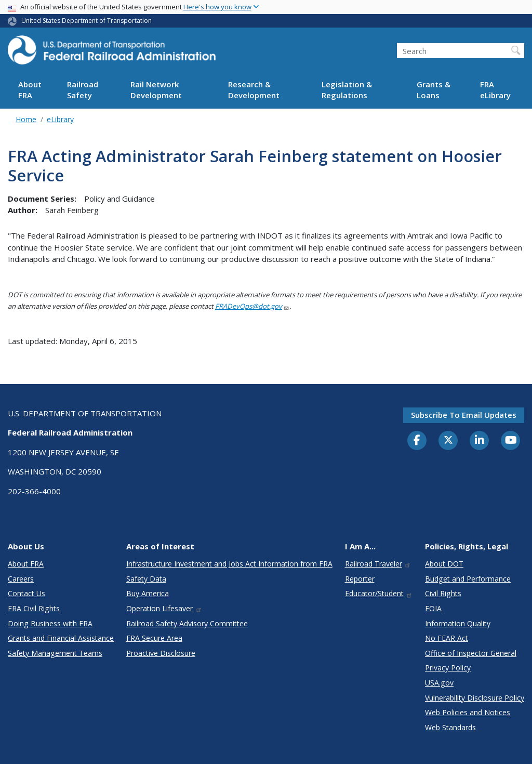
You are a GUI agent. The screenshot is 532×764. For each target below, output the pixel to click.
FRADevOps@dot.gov (252, 306)
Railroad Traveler (378, 564)
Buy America (148, 593)
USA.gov (439, 683)
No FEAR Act (447, 638)
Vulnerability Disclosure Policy (475, 698)
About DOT (444, 564)
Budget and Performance (468, 579)
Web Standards (450, 727)
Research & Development (254, 90)
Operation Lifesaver (164, 608)
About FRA (30, 90)
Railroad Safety (83, 90)
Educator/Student (379, 593)
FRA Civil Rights (34, 608)
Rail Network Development (156, 90)
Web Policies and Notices (468, 712)
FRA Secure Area (154, 638)
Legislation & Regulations (347, 90)
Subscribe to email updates (464, 415)
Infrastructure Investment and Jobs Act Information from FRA (229, 564)
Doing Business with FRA (50, 623)
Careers (21, 579)
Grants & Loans (434, 90)
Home (26, 119)
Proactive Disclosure (161, 653)
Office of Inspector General (471, 653)
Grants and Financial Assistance (61, 638)
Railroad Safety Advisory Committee (187, 623)
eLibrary (60, 119)
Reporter (360, 579)
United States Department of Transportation (87, 21)
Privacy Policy (448, 668)
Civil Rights (443, 593)
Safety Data (146, 579)
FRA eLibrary (495, 90)
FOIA (433, 608)
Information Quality (458, 623)
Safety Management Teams (55, 653)
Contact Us (26, 593)
